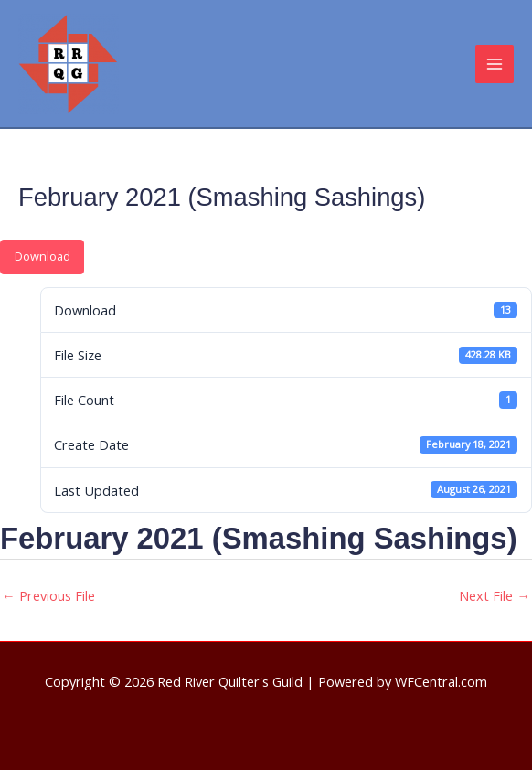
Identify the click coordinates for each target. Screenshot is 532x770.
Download (43, 256)
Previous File (48, 595)
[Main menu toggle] (495, 64)
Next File (495, 595)
